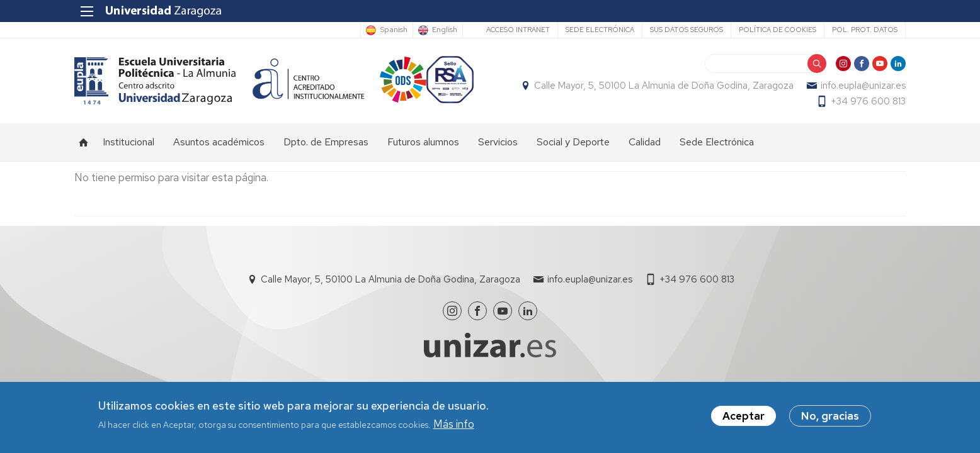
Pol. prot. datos (865, 30)
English (445, 30)
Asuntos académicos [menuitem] (219, 142)
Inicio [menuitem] (84, 142)
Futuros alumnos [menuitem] (423, 142)
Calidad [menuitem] (645, 142)
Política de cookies (778, 30)
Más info (454, 426)
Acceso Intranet (518, 30)
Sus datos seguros (687, 30)
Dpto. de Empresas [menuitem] (326, 142)
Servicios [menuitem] (498, 142)
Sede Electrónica (600, 30)
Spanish (394, 30)
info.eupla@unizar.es (863, 86)
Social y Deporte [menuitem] (573, 142)
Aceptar (744, 418)
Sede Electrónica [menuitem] (717, 142)
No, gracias (830, 418)
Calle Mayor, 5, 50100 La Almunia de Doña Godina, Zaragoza (664, 86)
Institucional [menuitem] (128, 142)
